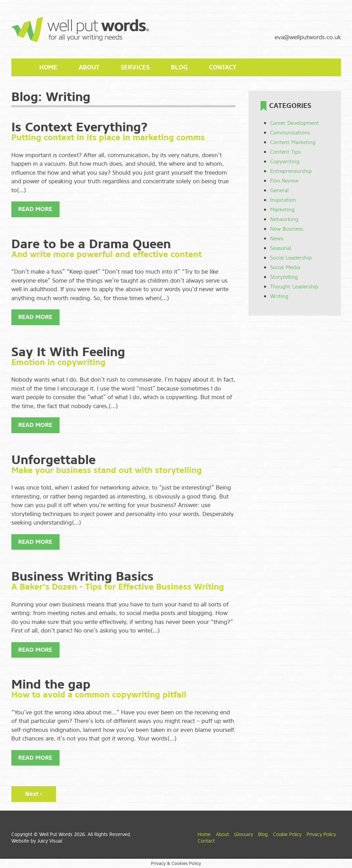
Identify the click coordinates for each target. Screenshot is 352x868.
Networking (284, 219)
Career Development (295, 123)
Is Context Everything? (80, 127)
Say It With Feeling (68, 352)
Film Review (284, 181)
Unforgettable (53, 460)
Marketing (282, 210)
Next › (34, 794)
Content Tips (285, 152)
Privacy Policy (321, 834)
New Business (287, 229)
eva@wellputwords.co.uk (308, 37)
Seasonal (281, 248)
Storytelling (284, 277)
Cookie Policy (287, 834)
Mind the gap (51, 684)
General (279, 190)
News (277, 239)
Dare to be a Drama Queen (91, 244)
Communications (290, 133)
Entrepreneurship (291, 171)
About (89, 67)
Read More (35, 209)
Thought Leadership (294, 287)
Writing (279, 296)
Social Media (285, 267)
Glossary (244, 834)
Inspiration (283, 200)
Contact (223, 67)
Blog (179, 67)
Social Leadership (291, 258)
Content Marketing (293, 142)
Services (135, 67)
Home (48, 67)
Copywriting (285, 162)
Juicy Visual (50, 841)
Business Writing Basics (82, 576)
